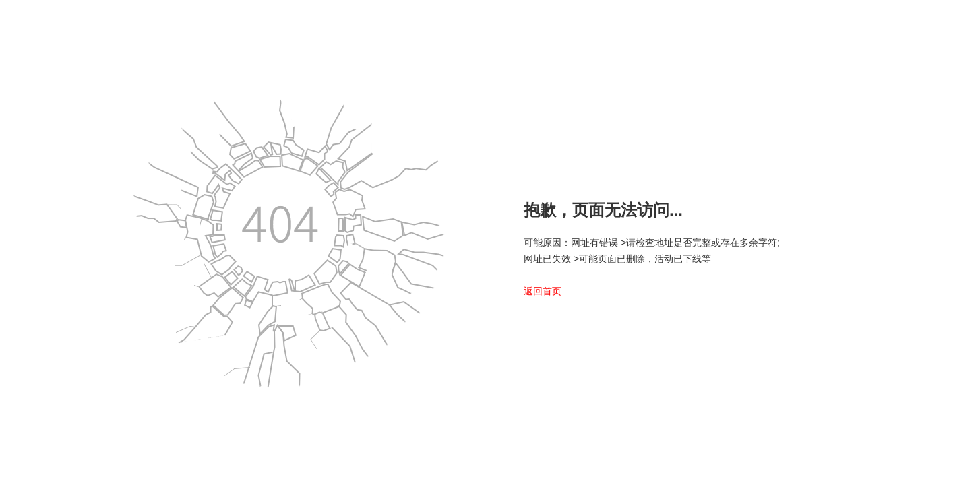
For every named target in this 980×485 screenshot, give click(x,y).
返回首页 (543, 291)
